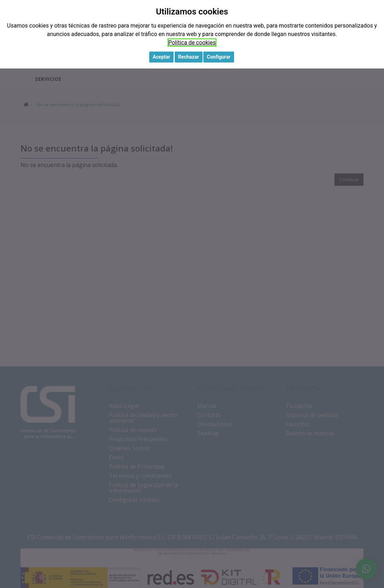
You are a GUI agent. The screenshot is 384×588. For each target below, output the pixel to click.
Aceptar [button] (162, 57)
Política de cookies (192, 43)
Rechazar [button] (189, 57)
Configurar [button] (219, 57)
